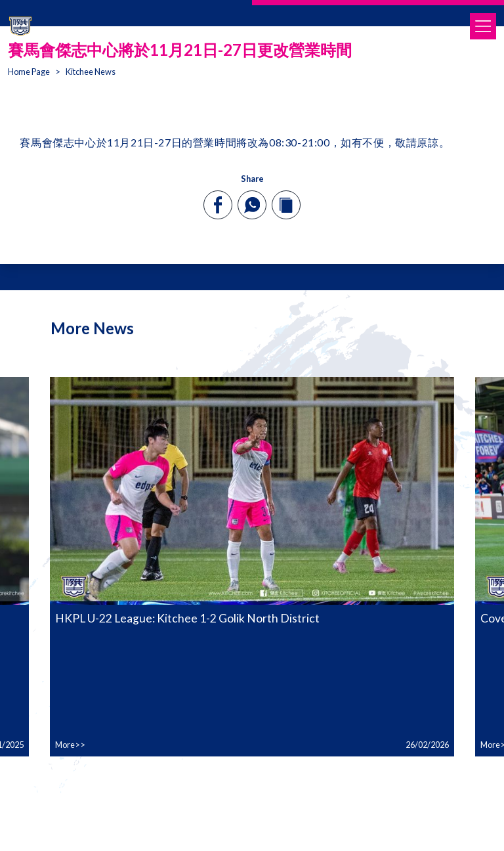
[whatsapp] (252, 205)
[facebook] (218, 205)
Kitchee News (91, 72)
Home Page (29, 72)
